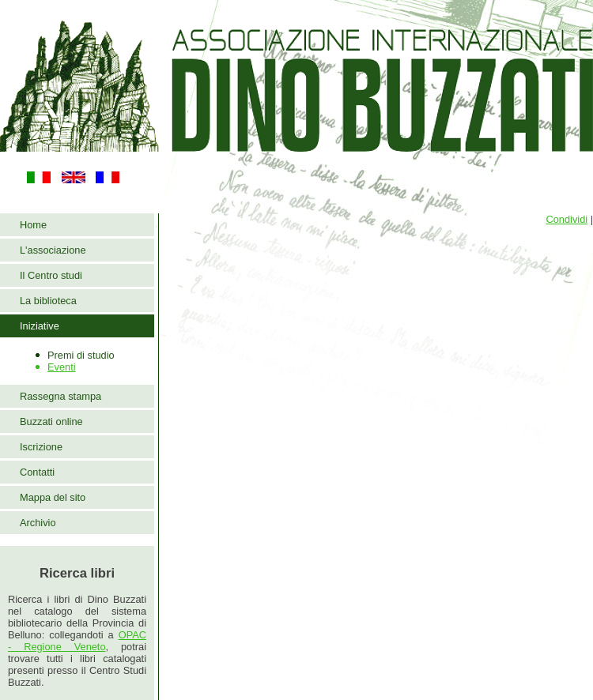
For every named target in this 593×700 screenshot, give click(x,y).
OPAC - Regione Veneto (77, 641)
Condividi (567, 219)
